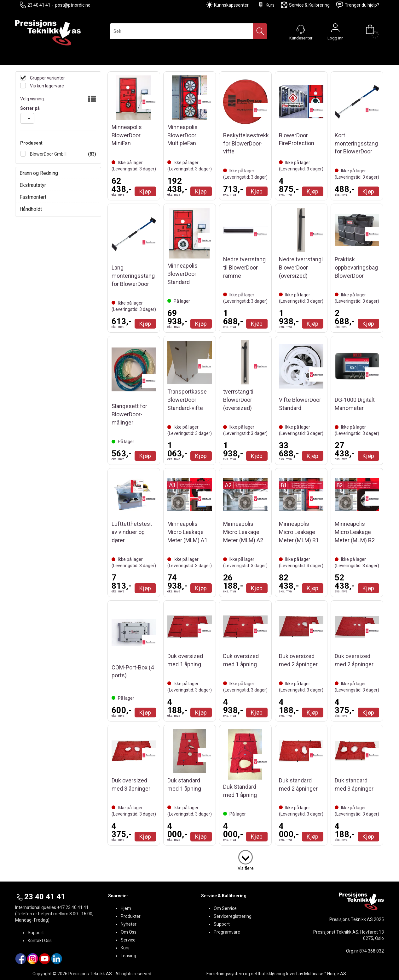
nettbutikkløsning (268, 974)
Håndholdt (31, 209)
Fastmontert (33, 197)
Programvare (227, 932)
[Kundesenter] (301, 29)
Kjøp (145, 191)
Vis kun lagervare (46, 86)
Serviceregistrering (233, 916)
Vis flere (246, 868)
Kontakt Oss (40, 941)
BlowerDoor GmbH (48, 154)
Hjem (126, 908)
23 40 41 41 (35, 5)
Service (128, 940)
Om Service (225, 908)
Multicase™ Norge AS (325, 974)
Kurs (266, 5)
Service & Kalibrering (305, 5)
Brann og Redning (39, 173)
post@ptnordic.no (73, 5)
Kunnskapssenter (231, 5)
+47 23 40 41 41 (73, 907)
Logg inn (335, 29)
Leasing (128, 956)
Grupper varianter (47, 78)
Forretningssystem (225, 974)
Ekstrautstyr (33, 185)
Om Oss (129, 932)
